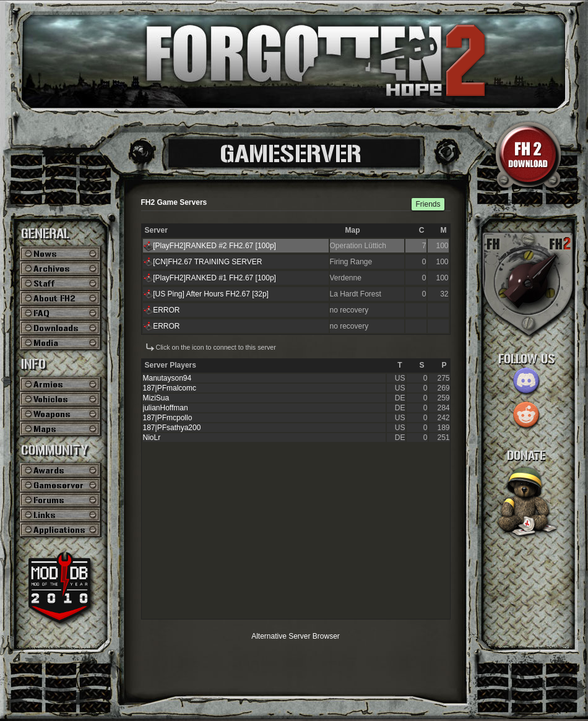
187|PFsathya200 (172, 428)
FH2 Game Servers (174, 202)
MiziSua (156, 398)
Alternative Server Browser (296, 636)
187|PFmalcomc (170, 388)
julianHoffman (166, 408)
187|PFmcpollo (168, 418)
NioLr (152, 438)
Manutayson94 (167, 378)
